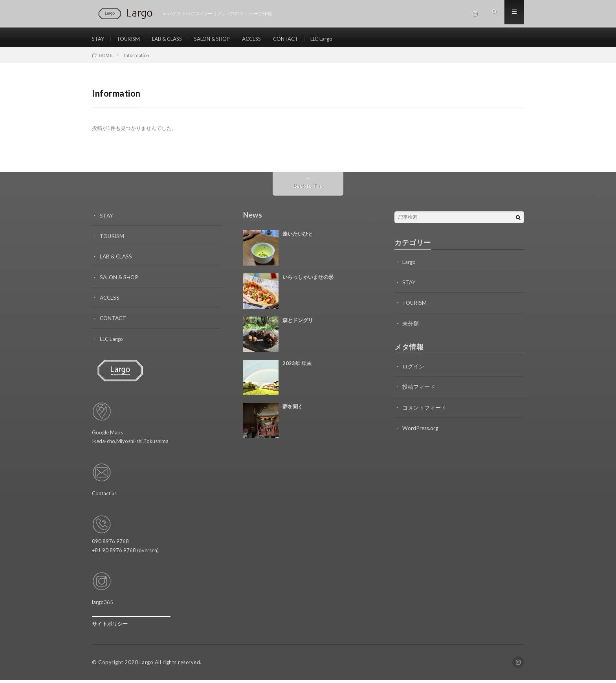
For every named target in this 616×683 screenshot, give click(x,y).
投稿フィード (419, 390)
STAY (99, 39)
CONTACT (300, 39)
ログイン (413, 370)
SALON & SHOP (221, 39)
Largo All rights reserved (170, 665)
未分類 (411, 327)
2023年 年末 (297, 367)
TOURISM (131, 39)
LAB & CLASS (172, 39)
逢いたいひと (298, 238)
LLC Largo (338, 39)
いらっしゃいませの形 (308, 281)
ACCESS (264, 39)
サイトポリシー (110, 627)
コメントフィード (424, 411)
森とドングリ (298, 324)
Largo (409, 266)
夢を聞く (293, 410)
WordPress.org (421, 431)
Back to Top (308, 190)
